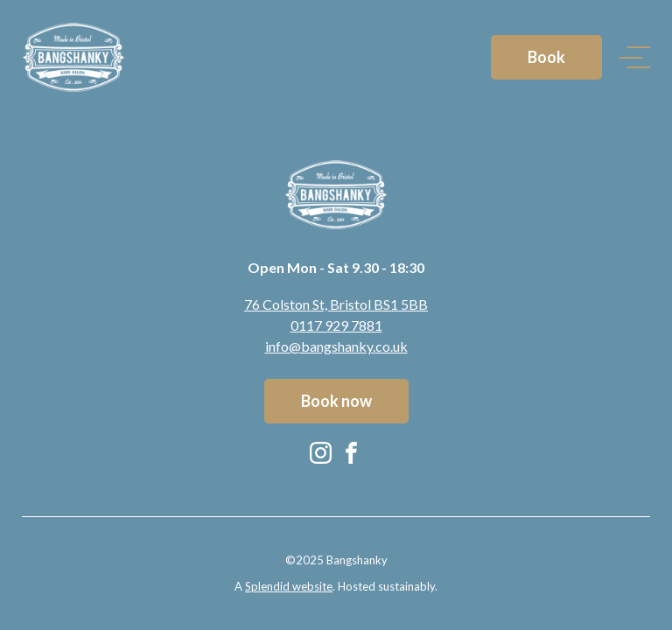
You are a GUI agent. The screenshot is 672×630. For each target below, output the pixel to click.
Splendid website (289, 586)
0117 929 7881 (336, 325)
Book (546, 57)
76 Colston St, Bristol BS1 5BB (336, 304)
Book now (336, 401)
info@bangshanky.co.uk (336, 346)
